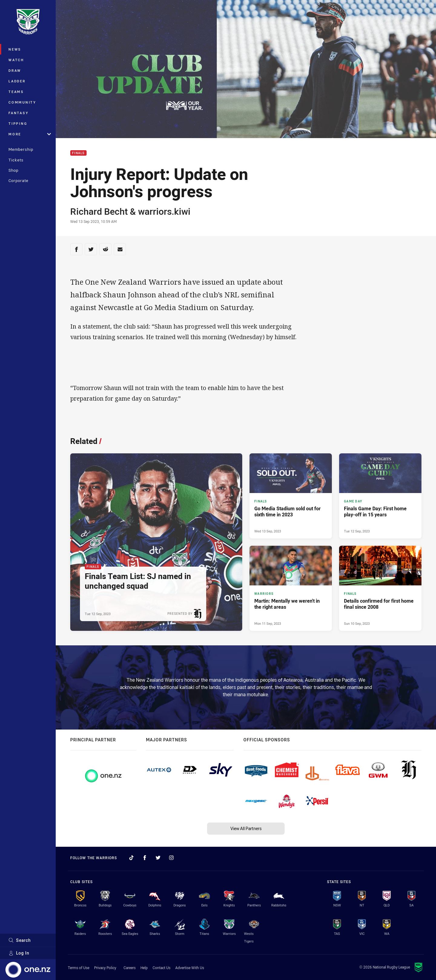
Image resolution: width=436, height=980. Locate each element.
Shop (13, 170)
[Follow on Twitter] (158, 858)
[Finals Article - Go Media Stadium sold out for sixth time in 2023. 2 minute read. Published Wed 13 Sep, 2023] (291, 496)
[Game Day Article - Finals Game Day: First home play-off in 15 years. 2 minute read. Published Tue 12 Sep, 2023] (380, 496)
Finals (78, 153)
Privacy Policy (105, 968)
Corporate (18, 180)
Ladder (17, 81)
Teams (16, 92)
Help (144, 968)
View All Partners (246, 828)
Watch (16, 60)
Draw (15, 70)
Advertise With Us (190, 968)
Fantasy (18, 113)
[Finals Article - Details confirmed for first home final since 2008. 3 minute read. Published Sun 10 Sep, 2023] (380, 588)
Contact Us (162, 968)
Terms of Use (79, 968)
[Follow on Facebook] (145, 858)
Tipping (18, 123)
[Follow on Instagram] (171, 858)
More (30, 134)
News (15, 49)
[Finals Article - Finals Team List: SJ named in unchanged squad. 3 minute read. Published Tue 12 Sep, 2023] (156, 542)
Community (22, 102)
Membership (21, 149)
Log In (19, 953)
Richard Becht (99, 211)
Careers (130, 968)
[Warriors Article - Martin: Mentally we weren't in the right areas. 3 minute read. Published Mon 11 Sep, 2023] (291, 588)
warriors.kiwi (164, 211)
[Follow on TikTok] (131, 858)
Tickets (16, 160)
